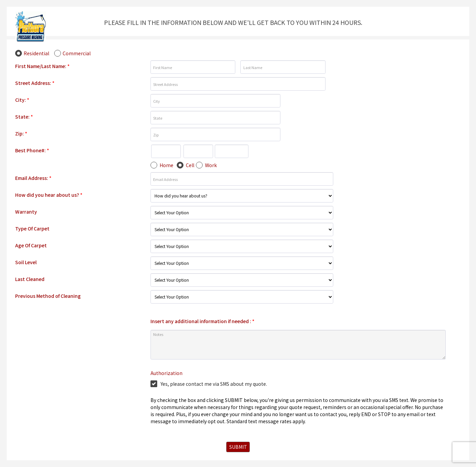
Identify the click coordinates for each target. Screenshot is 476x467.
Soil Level (26, 262)
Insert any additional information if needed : (202, 321)
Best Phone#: (32, 150)
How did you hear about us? (49, 195)
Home (166, 165)
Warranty (26, 212)
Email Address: (33, 178)
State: (24, 117)
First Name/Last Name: (42, 66)
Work (211, 165)
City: (22, 100)
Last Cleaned (30, 279)
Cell (190, 165)
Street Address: (35, 83)
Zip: (21, 133)
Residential (36, 53)
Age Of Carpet (31, 245)
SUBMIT (238, 447)
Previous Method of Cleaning (48, 296)
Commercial (77, 53)
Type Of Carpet (32, 228)
